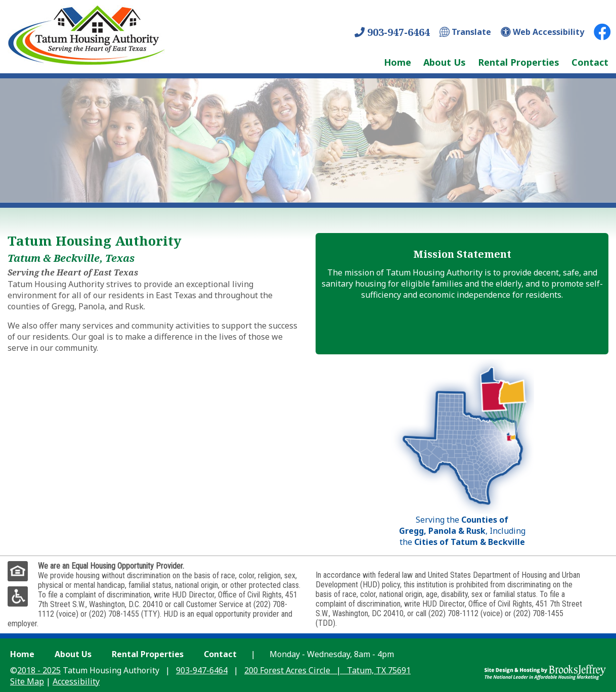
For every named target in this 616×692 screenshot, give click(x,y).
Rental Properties (519, 62)
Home (398, 62)
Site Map (27, 681)
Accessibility (76, 681)
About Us (445, 62)
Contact (590, 62)
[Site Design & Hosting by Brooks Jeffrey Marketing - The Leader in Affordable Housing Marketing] (545, 671)
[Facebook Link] (602, 32)
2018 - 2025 (39, 670)
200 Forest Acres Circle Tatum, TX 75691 (327, 670)
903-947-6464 (392, 32)
